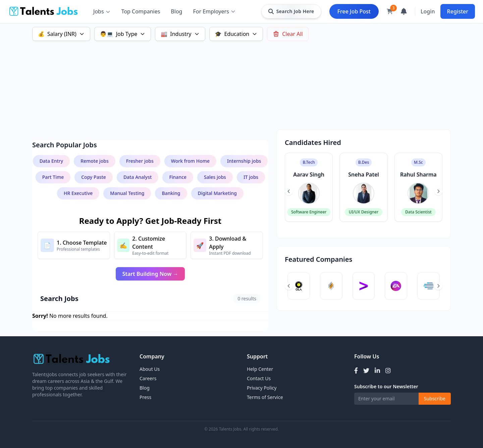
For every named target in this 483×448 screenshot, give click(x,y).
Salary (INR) (61, 34)
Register (458, 11)
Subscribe (435, 399)
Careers (148, 378)
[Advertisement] (233, 83)
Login (428, 11)
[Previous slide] (289, 191)
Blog (176, 11)
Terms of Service (265, 397)
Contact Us (259, 378)
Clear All (288, 34)
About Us (150, 369)
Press (145, 397)
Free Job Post (354, 11)
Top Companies (141, 11)
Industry (180, 34)
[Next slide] (438, 191)
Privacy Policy (262, 388)
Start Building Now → (150, 274)
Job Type (123, 34)
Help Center (260, 369)
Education (236, 34)
